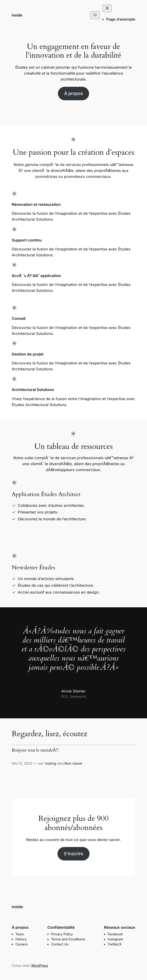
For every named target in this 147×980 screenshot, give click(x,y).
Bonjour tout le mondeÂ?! (35, 750)
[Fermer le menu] (107, 8)
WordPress (40, 965)
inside (17, 15)
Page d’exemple (121, 19)
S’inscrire (74, 854)
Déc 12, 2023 (22, 763)
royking (50, 763)
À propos (73, 94)
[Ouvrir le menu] (95, 15)
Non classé (74, 763)
